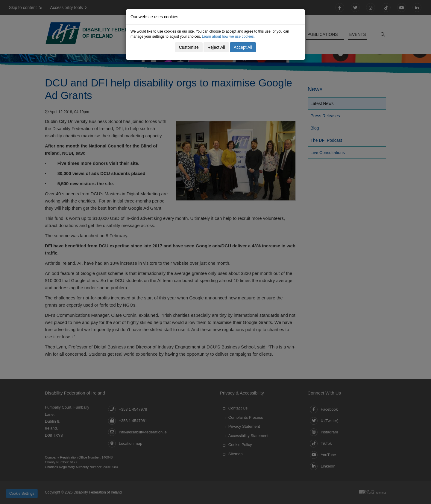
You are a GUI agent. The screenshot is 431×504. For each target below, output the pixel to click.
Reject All (216, 47)
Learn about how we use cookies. (229, 36)
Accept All (243, 47)
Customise (189, 47)
